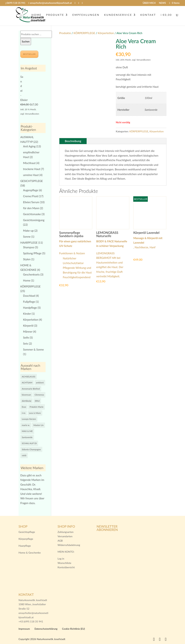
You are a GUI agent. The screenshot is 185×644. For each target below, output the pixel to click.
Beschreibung (73, 141)
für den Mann (31, 208)
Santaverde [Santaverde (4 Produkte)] (27, 437)
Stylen (27, 259)
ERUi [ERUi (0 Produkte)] (37, 401)
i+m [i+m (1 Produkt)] (24, 413)
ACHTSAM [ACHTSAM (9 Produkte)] (27, 383)
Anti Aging (29, 146)
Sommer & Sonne (33, 349)
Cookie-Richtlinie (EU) (74, 629)
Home (27, 280)
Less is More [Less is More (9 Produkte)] (35, 413)
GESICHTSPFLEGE (32, 181)
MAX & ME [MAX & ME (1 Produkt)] (27, 431)
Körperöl (28, 326)
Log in (61, 559)
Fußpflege (29, 302)
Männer (28, 332)
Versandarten (65, 536)
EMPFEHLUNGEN (86, 16)
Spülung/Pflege (32, 253)
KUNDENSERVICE (118, 16)
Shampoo (29, 247)
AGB (60, 541)
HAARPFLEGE (29, 243)
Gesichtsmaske (32, 214)
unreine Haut (31, 175)
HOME (37, 16)
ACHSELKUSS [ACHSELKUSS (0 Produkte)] (29, 377)
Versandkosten (32, 114)
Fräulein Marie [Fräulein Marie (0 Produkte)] (36, 407)
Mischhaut (29, 163)
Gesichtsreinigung (34, 220)
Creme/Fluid (31, 196)
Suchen (26, 42)
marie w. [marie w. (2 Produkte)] (26, 425)
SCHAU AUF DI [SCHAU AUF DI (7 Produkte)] (29, 443)
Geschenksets (31, 274)
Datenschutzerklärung (46, 629)
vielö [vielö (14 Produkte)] (24, 455)
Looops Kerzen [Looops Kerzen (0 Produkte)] (29, 419)
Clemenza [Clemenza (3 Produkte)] (39, 395)
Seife (26, 337)
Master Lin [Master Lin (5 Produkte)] (38, 425)
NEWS (162, 3)
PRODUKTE (55, 16)
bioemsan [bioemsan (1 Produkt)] (26, 395)
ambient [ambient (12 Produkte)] (40, 383)
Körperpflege (26, 539)
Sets (26, 343)
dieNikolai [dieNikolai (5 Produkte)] (27, 401)
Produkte (65, 33)
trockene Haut (32, 169)
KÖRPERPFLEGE (84, 33)
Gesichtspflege (27, 532)
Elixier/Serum (31, 202)
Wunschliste (64, 563)
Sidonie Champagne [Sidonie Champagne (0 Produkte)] (31, 449)
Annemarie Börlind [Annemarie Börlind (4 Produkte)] (31, 389)
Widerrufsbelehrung (69, 545)
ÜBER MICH (149, 3)
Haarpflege (25, 546)
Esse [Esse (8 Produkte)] (24, 407)
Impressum (24, 629)
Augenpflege (31, 190)
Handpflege (30, 308)
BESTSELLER (29, 54)
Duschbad (29, 296)
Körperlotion (106, 33)
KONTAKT (148, 16)
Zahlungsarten (66, 532)
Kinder (27, 314)
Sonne (27, 237)
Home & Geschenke (30, 553)
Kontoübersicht (66, 567)
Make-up (28, 231)
